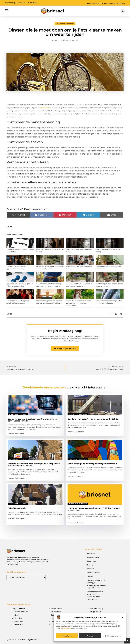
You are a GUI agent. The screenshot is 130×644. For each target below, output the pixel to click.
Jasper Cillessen (18, 609)
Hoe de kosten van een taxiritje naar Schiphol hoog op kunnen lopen (94, 509)
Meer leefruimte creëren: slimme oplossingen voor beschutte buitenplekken (78, 303)
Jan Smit (15, 615)
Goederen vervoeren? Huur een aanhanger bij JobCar (93, 419)
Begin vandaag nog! (65, 331)
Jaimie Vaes (56, 612)
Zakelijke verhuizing (17, 508)
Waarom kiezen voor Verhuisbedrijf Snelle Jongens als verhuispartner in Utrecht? (34, 465)
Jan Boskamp (17, 624)
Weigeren (90, 636)
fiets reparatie (45, 108)
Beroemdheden (93, 557)
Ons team (90, 569)
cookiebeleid (65, 628)
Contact (90, 576)
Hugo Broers (96, 612)
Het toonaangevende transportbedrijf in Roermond (92, 464)
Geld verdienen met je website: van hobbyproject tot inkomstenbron (95, 595)
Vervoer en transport (65, 24)
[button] (122, 617)
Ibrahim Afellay (97, 609)
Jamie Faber (56, 609)
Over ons (90, 565)
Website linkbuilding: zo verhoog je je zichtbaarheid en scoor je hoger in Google (96, 584)
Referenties (91, 553)
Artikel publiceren (93, 573)
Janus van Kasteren (20, 612)
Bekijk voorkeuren (113, 636)
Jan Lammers (17, 621)
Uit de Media (91, 561)
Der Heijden (17, 618)
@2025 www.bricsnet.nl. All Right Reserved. (23, 640)
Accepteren (67, 636)
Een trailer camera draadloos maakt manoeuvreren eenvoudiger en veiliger (32, 420)
